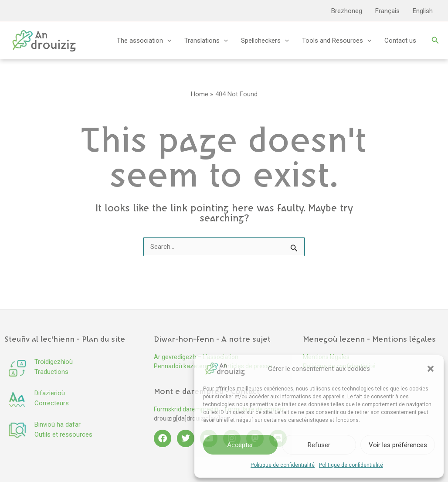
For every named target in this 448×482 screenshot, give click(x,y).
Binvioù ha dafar (58, 424)
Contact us (400, 41)
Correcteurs (52, 403)
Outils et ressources (63, 434)
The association (144, 41)
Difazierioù (50, 393)
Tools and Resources (337, 41)
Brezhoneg (347, 11)
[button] (431, 369)
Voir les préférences (398, 445)
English (423, 11)
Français (387, 11)
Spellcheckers (265, 41)
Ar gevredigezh (175, 357)
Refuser (319, 445)
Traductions (51, 372)
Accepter (240, 445)
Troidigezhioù (54, 362)
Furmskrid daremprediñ (186, 409)
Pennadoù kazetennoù (185, 366)
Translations (206, 41)
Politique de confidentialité (283, 465)
